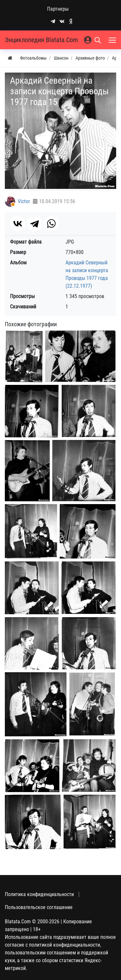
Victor (24, 201)
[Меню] (113, 40)
